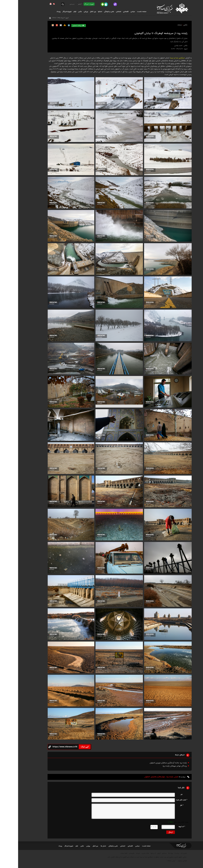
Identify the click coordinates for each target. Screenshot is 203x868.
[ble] (114, 4)
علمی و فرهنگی (95, 846)
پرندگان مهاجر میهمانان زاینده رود (157, 766)
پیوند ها (153, 853)
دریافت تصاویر (60, 25)
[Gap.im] (97, 4)
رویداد (42, 846)
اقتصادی (112, 846)
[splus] (122, 4)
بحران (158, 777)
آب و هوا (135, 853)
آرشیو (62, 4)
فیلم (59, 846)
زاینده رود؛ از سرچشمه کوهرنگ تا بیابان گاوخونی (143, 33)
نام (164, 794)
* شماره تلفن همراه (164, 800)
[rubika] (105, 4)
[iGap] (109, 4)
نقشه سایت (106, 853)
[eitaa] (118, 4)
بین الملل (77, 846)
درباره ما (159, 853)
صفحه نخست (124, 12)
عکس (167, 25)
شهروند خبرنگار (71, 4)
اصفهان (129, 777)
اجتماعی (105, 846)
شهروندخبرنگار (51, 846)
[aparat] (101, 4)
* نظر (164, 805)
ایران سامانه (153, 861)
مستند (162, 25)
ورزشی (70, 846)
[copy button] (47, 747)
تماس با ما (166, 853)
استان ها (85, 846)
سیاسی (119, 846)
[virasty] (93, 4)
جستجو (146, 853)
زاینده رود (152, 777)
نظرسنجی (114, 853)
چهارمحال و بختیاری (140, 777)
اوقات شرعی (127, 853)
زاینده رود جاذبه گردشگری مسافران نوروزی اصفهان (150, 763)
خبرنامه (120, 853)
